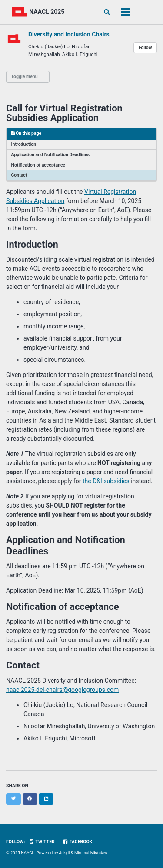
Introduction (24, 144)
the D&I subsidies (106, 481)
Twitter (42, 842)
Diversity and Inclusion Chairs (69, 34)
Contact (19, 175)
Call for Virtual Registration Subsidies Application (64, 113)
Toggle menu (25, 77)
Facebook (77, 842)
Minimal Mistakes (91, 853)
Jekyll (65, 853)
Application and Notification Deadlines (51, 155)
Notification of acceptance (38, 165)
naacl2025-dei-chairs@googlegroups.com (62, 690)
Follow (145, 47)
